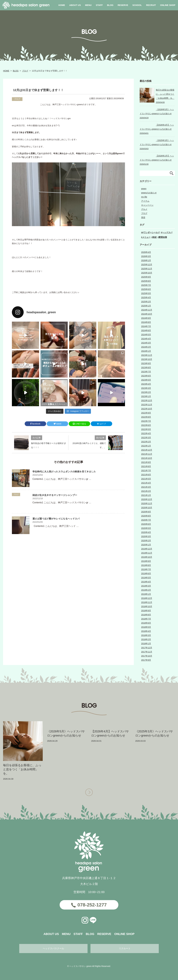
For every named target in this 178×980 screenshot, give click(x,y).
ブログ (25, 71)
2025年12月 (147, 265)
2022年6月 (146, 425)
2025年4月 (146, 297)
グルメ (144, 209)
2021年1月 (146, 495)
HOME (6, 71)
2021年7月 (146, 471)
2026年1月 (146, 260)
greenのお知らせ (149, 193)
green (144, 189)
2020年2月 (146, 541)
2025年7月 (146, 285)
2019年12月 (147, 549)
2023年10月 (147, 359)
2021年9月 (146, 462)
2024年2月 (146, 347)
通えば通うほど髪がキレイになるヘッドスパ (56, 519)
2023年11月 (147, 355)
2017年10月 (147, 656)
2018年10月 (147, 606)
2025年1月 (146, 306)
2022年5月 (146, 429)
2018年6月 (146, 623)
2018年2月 (146, 639)
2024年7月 (146, 326)
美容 (143, 217)
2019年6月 (146, 573)
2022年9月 (146, 413)
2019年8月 (146, 565)
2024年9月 (146, 318)
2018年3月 (146, 635)
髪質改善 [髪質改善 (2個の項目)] (163, 237)
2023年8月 (146, 368)
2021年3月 (146, 487)
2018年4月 (146, 631)
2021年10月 (147, 458)
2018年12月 (147, 598)
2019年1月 (146, 594)
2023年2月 (146, 392)
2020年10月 (147, 508)
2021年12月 (147, 450)
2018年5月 (146, 627)
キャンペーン (147, 205)
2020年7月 (146, 520)
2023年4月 (146, 384)
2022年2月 (146, 442)
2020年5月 (146, 528)
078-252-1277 (92, 905)
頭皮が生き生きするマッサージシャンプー (55, 495)
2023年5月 (146, 380)
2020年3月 (146, 536)
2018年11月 (147, 602)
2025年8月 (146, 281)
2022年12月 (147, 400)
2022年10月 (147, 409)
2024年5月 (146, 335)
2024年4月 (146, 339)
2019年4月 (146, 582)
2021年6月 (146, 475)
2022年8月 (146, 417)
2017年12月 (147, 648)
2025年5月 (146, 293)
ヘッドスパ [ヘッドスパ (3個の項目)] (167, 232)
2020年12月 (147, 499)
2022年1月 (146, 446)
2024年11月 (147, 310)
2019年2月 (146, 590)
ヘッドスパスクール (53, 948)
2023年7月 (146, 372)
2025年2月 (146, 302)
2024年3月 (146, 343)
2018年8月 (146, 615)
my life (144, 197)
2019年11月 (147, 553)
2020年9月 (146, 512)
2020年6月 (146, 524)
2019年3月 (146, 586)
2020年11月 (147, 503)
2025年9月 (146, 277)
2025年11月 (147, 269)
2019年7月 (146, 569)
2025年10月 (147, 273)
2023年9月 (146, 363)
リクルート (125, 948)
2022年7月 (146, 421)
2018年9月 (146, 611)
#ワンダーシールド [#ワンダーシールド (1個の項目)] (151, 232)
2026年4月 (146, 252)
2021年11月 (147, 454)
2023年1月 (146, 396)
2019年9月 (146, 561)
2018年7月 (146, 619)
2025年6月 (146, 289)
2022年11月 (147, 405)
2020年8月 (146, 516)
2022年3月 (146, 438)
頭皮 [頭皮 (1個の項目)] (155, 237)
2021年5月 (146, 479)
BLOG (16, 71)
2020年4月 (146, 532)
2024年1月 (146, 351)
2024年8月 (146, 322)
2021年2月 (146, 491)
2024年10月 (147, 314)
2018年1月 (146, 644)
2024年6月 (146, 330)
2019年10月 (147, 557)
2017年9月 (146, 660)
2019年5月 (146, 578)
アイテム (145, 201)
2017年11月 (147, 652)
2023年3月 (146, 388)
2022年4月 (146, 433)
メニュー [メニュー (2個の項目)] (146, 237)
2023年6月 (146, 376)
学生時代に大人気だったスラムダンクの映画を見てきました (64, 472)
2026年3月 (146, 256)
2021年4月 (146, 483)
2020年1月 (146, 545)
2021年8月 (146, 466)
